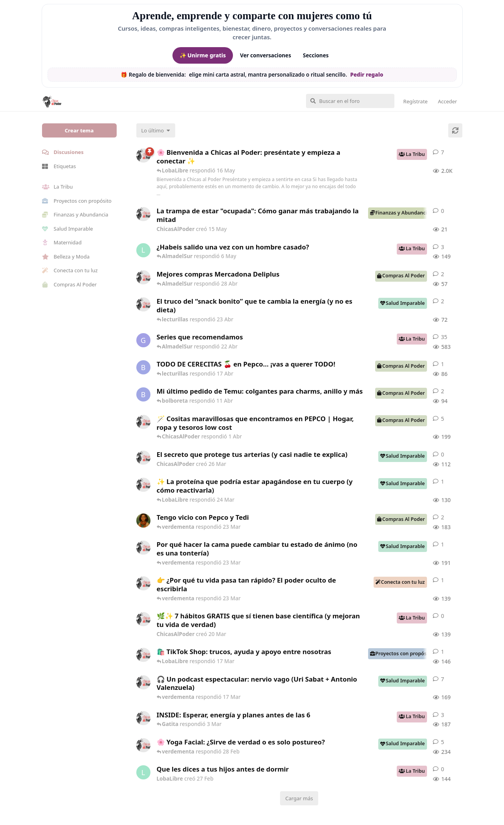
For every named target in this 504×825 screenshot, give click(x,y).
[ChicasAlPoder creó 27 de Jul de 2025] (143, 745)
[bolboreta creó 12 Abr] (143, 367)
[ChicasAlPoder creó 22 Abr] (143, 304)
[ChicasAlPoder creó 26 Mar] (143, 458)
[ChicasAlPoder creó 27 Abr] (143, 277)
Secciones (316, 55)
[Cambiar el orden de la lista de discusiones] (156, 130)
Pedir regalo (367, 75)
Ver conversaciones (266, 55)
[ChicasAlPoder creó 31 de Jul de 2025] (143, 422)
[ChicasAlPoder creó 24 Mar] (143, 485)
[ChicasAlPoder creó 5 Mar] (143, 682)
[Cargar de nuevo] (455, 130)
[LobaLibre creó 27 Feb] (143, 772)
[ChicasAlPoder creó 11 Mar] (143, 655)
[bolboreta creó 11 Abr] (143, 394)
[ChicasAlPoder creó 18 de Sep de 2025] (143, 156)
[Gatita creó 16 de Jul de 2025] (143, 340)
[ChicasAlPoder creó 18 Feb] (143, 548)
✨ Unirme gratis (203, 55)
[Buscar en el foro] (350, 101)
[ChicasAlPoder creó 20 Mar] (143, 619)
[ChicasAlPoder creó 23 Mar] (143, 583)
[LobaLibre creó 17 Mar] (143, 250)
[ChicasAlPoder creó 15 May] (143, 214)
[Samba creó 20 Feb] (143, 521)
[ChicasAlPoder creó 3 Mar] (143, 718)
